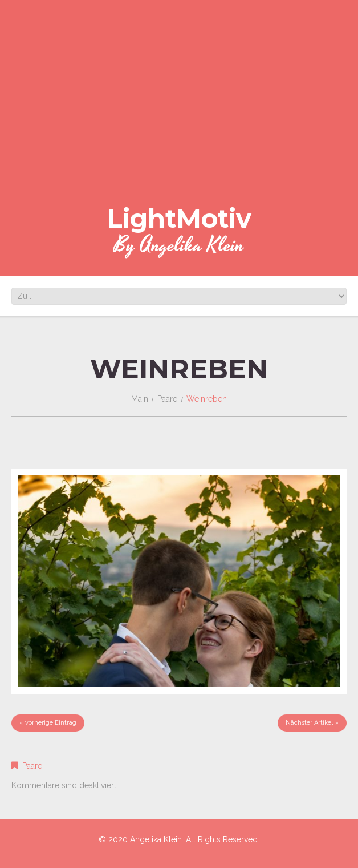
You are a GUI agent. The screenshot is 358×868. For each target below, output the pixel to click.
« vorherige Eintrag (48, 723)
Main (140, 399)
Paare (167, 399)
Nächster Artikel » (312, 723)
